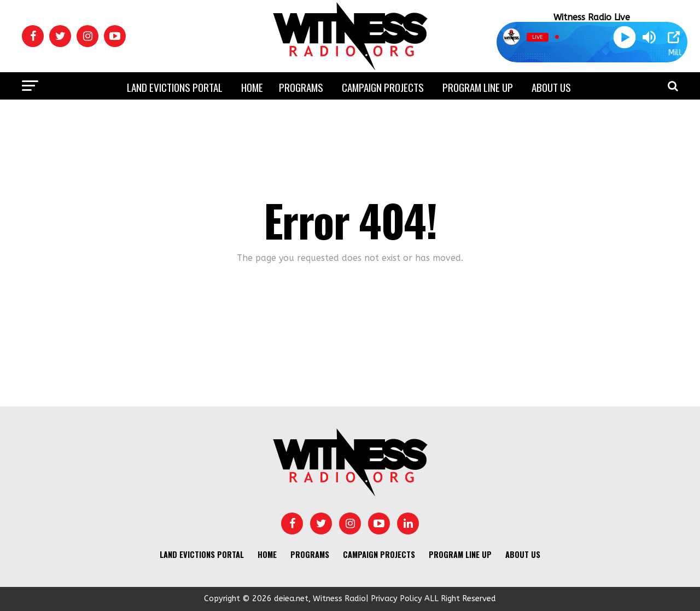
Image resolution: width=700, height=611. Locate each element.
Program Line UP (478, 87)
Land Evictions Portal (175, 87)
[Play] (624, 37)
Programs (301, 87)
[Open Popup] (674, 37)
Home (252, 87)
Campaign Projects (383, 87)
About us (551, 87)
